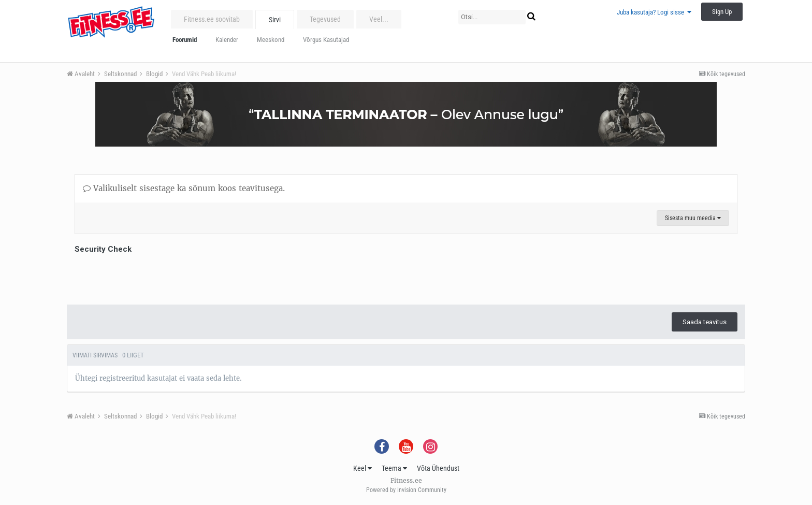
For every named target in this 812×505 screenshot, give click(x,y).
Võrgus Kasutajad (326, 40)
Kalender (227, 40)
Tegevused (325, 19)
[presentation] (153, 277)
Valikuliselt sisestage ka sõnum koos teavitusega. (184, 188)
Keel (363, 468)
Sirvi (275, 20)
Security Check (103, 249)
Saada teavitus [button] (705, 322)
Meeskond (271, 40)
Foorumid (185, 40)
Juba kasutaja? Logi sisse (654, 12)
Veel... (379, 19)
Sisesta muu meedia (693, 218)
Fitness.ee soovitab (212, 19)
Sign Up (722, 12)
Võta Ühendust (438, 468)
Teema (394, 468)
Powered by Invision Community (406, 490)
